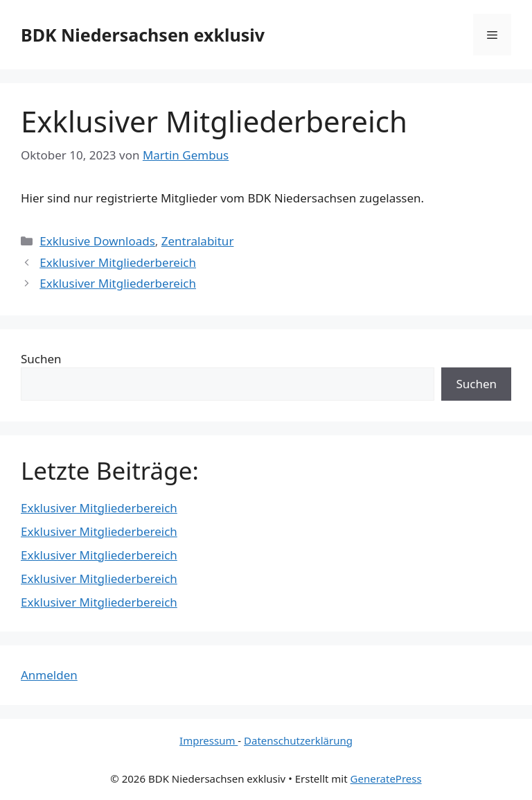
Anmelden (49, 675)
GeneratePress (386, 779)
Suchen (41, 359)
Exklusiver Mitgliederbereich (118, 262)
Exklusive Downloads (97, 241)
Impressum (209, 740)
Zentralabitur (198, 241)
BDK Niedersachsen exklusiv (143, 35)
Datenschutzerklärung (298, 740)
